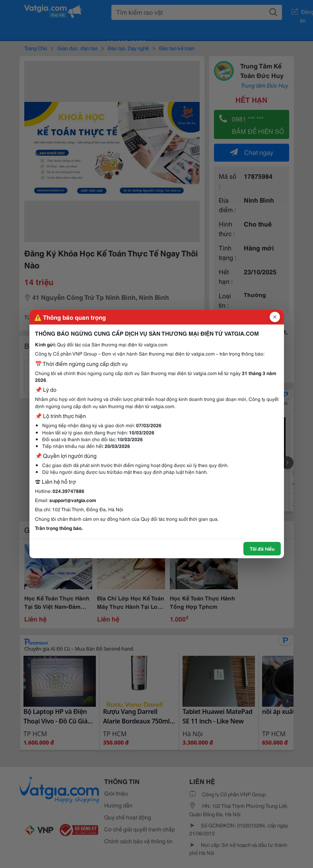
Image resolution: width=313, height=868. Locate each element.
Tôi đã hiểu (262, 548)
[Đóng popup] (275, 317)
